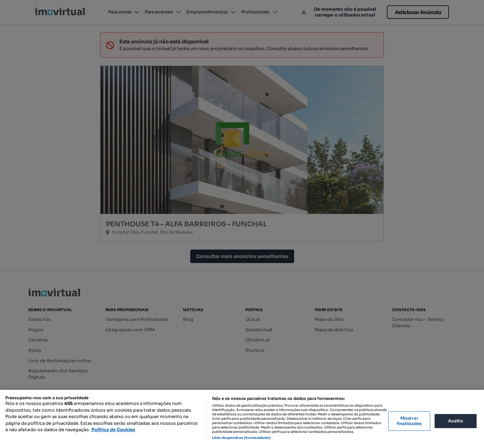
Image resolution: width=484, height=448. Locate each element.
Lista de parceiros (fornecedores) (241, 438)
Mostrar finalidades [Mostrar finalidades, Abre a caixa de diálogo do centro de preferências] (409, 421)
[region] (242, 419)
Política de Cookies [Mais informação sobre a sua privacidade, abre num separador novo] (113, 430)
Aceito (456, 421)
